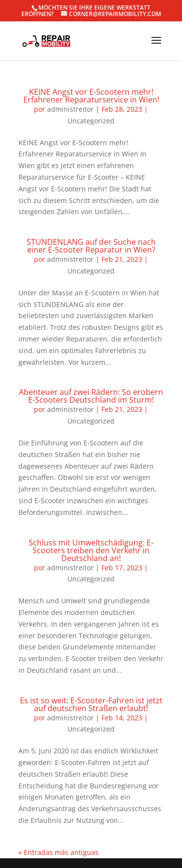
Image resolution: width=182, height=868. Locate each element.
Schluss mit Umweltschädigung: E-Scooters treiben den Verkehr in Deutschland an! (91, 550)
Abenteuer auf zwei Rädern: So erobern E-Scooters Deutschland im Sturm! (91, 396)
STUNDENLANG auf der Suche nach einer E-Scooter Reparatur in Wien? (91, 246)
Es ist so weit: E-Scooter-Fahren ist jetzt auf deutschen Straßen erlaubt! (91, 704)
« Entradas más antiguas (58, 852)
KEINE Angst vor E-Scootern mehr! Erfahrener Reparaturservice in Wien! (91, 96)
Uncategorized (91, 121)
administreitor (70, 109)
